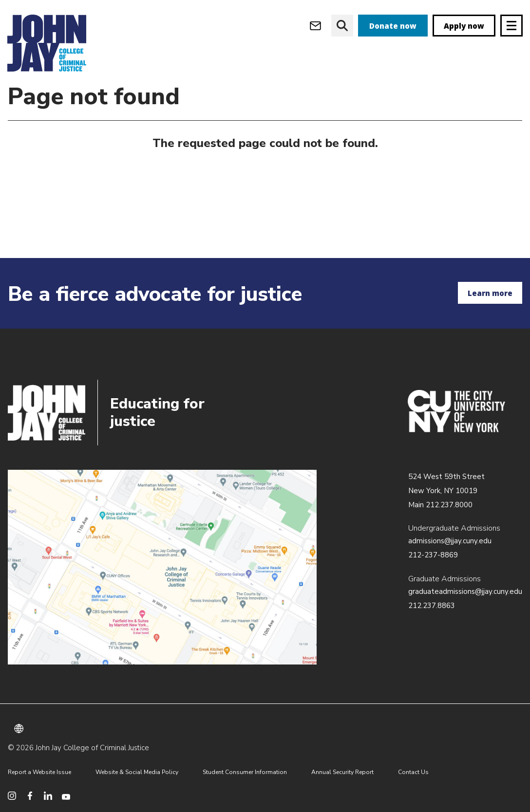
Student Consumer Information (245, 772)
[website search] (342, 26)
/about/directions (162, 567)
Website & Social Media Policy (137, 772)
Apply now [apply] (464, 26)
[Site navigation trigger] (511, 26)
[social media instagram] (12, 796)
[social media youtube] (66, 796)
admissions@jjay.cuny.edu (450, 541)
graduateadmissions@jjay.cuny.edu (465, 591)
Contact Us (413, 772)
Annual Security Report (342, 772)
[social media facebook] (30, 796)
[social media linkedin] (48, 796)
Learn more (490, 293)
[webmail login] (315, 26)
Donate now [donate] (393, 26)
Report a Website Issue (39, 772)
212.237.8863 (432, 606)
